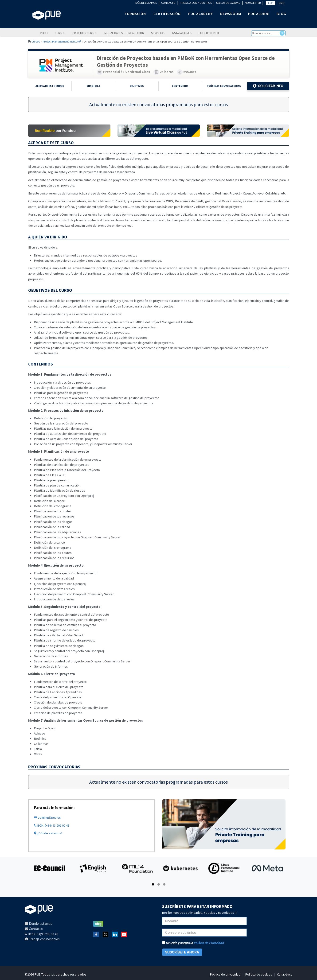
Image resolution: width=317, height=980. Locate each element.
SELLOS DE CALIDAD (228, 3)
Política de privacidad (225, 974)
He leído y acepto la (193, 943)
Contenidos (180, 86)
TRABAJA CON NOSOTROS (196, 3)
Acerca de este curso (50, 86)
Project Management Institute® (62, 41)
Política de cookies (259, 974)
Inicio (44, 33)
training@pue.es (47, 817)
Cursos (60, 33)
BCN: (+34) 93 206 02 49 (52, 825)
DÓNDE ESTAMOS (146, 3)
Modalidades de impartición (124, 33)
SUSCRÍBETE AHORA (182, 952)
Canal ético (285, 974)
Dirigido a (93, 86)
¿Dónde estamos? (48, 833)
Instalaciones (182, 33)
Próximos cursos (85, 33)
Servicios (158, 33)
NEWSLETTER (253, 3)
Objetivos (137, 86)
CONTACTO (168, 3)
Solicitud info (209, 33)
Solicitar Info (268, 86)
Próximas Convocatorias (224, 86)
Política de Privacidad (209, 943)
